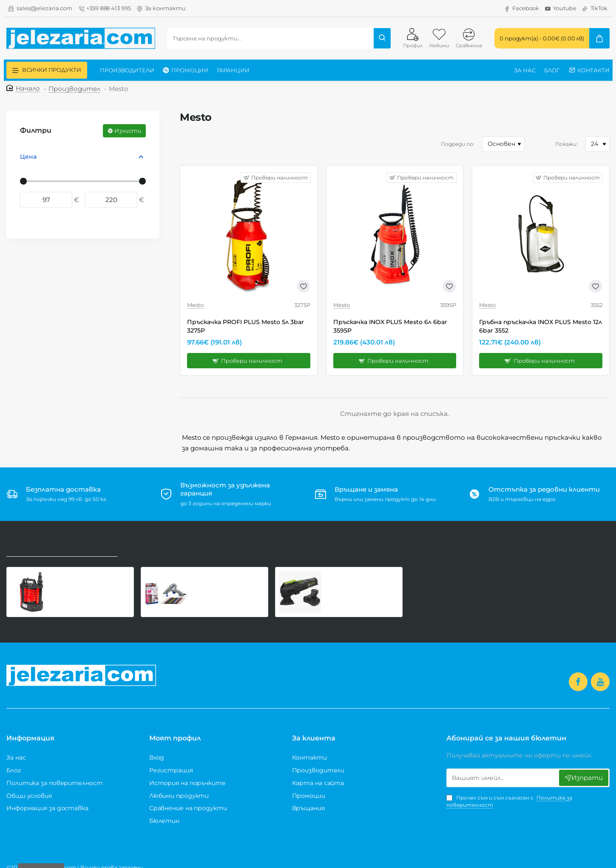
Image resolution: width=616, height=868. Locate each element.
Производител (74, 89)
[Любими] (439, 38)
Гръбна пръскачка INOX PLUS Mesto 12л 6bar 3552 (541, 326)
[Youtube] (561, 9)
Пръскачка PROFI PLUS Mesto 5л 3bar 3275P (246, 326)
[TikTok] (595, 9)
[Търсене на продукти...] (382, 38)
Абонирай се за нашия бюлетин (506, 729)
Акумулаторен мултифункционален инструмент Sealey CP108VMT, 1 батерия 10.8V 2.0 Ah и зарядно (359, 573)
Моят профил (175, 729)
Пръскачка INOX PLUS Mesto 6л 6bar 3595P (390, 326)
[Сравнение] (469, 38)
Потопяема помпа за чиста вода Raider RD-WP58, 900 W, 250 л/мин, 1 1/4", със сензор (93, 573)
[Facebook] (522, 9)
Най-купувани (144, 541)
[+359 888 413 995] (104, 9)
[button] (249, 361)
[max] (111, 200)
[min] (46, 200)
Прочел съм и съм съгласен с (509, 791)
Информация (30, 729)
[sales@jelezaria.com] (40, 9)
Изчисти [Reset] (128, 131)
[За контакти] (161, 9)
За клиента (314, 729)
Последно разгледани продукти (59, 541)
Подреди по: (458, 144)
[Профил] (413, 38)
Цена (28, 157)
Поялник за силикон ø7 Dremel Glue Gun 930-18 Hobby (227, 573)
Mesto (195, 305)
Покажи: (566, 144)
